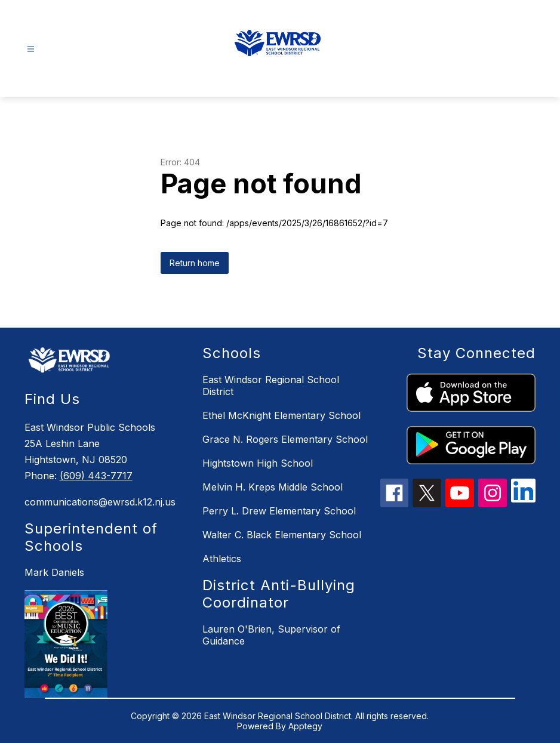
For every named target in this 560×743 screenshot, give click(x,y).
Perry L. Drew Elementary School (279, 511)
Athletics (222, 559)
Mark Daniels (54, 572)
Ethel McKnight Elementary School (281, 415)
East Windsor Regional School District (271, 386)
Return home (195, 263)
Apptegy (305, 726)
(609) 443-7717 (96, 476)
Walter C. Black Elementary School (282, 535)
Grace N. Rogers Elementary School (285, 439)
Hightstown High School (258, 463)
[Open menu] (31, 49)
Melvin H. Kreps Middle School (273, 487)
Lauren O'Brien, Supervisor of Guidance (271, 635)
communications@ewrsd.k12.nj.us (100, 502)
